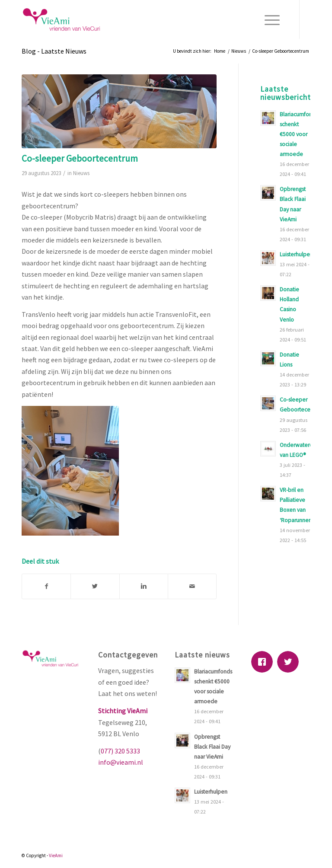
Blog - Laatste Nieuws (54, 51)
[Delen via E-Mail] (192, 586)
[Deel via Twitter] (95, 586)
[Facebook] (264, 662)
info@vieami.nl (121, 762)
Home (220, 51)
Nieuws (239, 51)
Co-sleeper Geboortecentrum (80, 158)
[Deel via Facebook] (46, 586)
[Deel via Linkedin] (144, 586)
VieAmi (56, 855)
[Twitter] (290, 662)
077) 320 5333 (120, 751)
